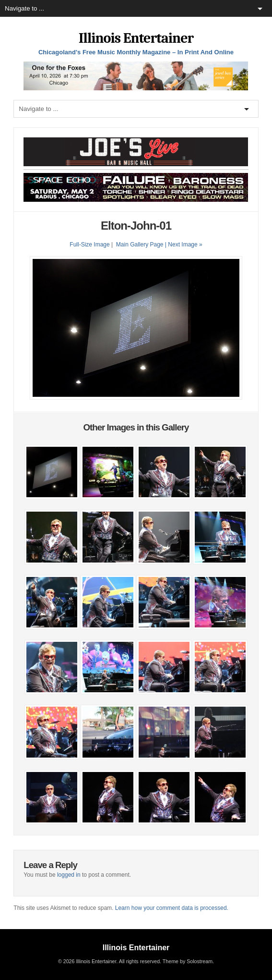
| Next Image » (184, 245)
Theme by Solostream (188, 961)
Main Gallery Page (140, 245)
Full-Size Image (89, 245)
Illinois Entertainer (136, 38)
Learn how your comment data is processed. (172, 908)
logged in (69, 875)
